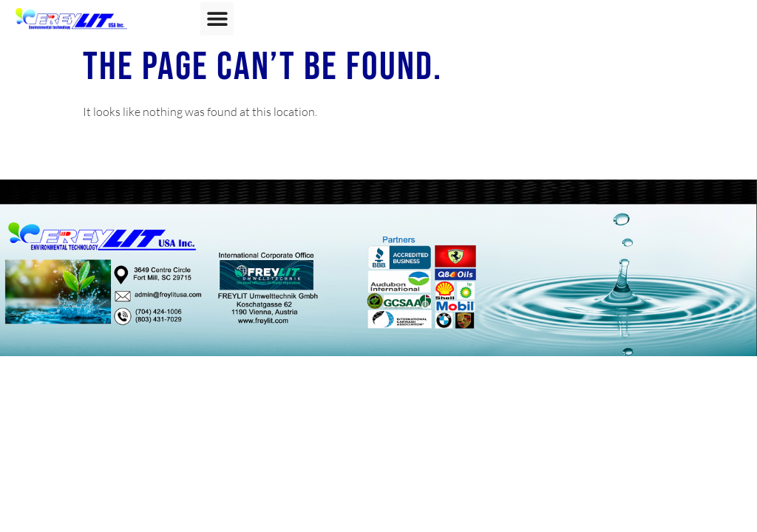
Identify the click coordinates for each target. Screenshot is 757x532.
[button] (217, 19)
